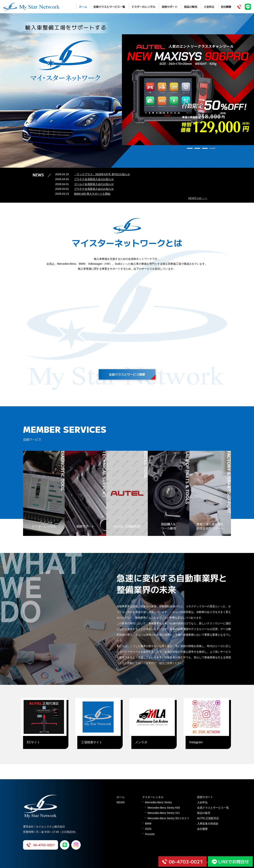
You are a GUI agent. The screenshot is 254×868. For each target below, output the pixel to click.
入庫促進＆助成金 (208, 824)
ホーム (83, 7)
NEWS (121, 802)
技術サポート (170, 7)
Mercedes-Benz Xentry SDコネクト (169, 818)
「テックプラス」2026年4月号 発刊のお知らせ (102, 174)
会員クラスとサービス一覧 (109, 7)
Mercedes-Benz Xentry (158, 802)
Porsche (150, 834)
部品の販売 (191, 7)
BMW (148, 824)
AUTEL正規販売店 (208, 818)
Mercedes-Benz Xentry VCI (164, 813)
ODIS (148, 829)
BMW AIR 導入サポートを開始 (92, 194)
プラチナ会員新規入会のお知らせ (94, 179)
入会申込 (209, 7)
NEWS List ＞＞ (198, 198)
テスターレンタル (153, 797)
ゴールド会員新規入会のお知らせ (94, 184)
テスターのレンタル (143, 7)
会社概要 (226, 7)
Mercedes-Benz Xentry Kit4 (164, 808)
